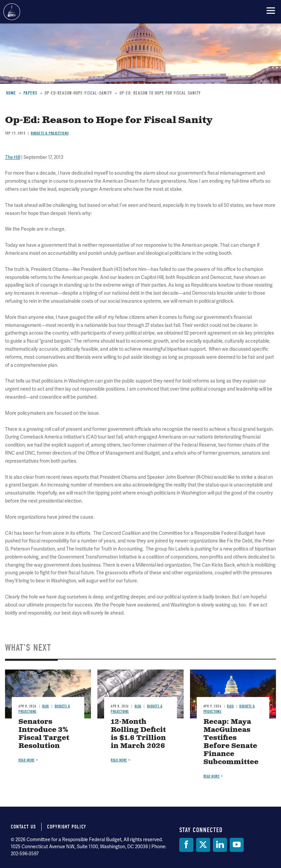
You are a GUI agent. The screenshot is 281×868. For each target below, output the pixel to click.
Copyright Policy (67, 827)
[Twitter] (203, 845)
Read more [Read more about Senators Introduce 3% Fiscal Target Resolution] (27, 760)
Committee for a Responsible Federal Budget (12, 12)
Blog (46, 706)
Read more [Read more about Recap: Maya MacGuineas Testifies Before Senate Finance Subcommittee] (212, 776)
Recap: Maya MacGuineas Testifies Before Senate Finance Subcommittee (231, 742)
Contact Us (23, 827)
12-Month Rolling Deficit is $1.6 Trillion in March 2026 (138, 734)
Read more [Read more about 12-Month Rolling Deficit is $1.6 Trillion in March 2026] (119, 760)
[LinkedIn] (220, 845)
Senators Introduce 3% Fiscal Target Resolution (44, 734)
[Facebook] (186, 845)
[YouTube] (237, 845)
